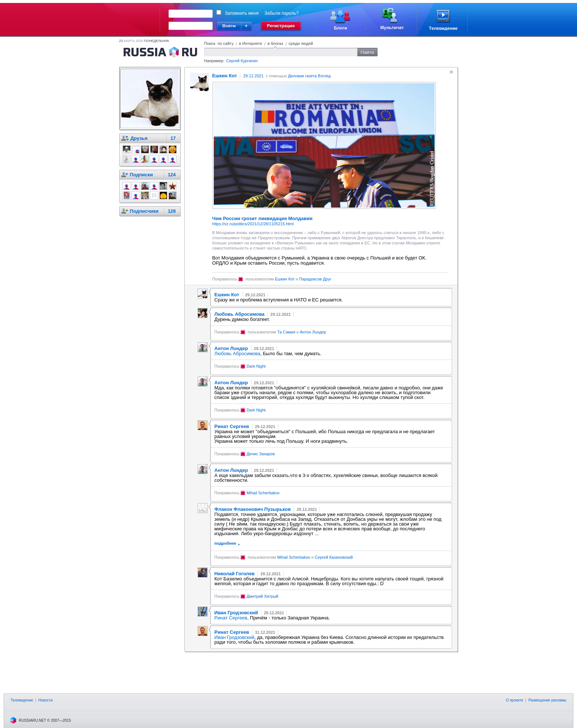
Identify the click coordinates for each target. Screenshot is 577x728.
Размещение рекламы (547, 700)
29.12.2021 (253, 76)
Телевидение (22, 700)
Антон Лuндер (313, 332)
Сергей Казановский (334, 557)
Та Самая (286, 332)
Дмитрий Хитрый (262, 596)
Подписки (141, 175)
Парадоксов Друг (315, 279)
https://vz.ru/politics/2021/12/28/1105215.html (253, 224)
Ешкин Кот (285, 279)
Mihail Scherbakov (263, 493)
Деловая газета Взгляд (309, 76)
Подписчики (144, 211)
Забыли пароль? (282, 13)
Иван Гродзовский (235, 637)
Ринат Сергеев (231, 618)
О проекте (515, 700)
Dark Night (256, 366)
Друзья (139, 138)
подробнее (225, 543)
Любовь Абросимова (238, 354)
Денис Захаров (261, 454)
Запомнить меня (242, 13)
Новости (45, 700)
